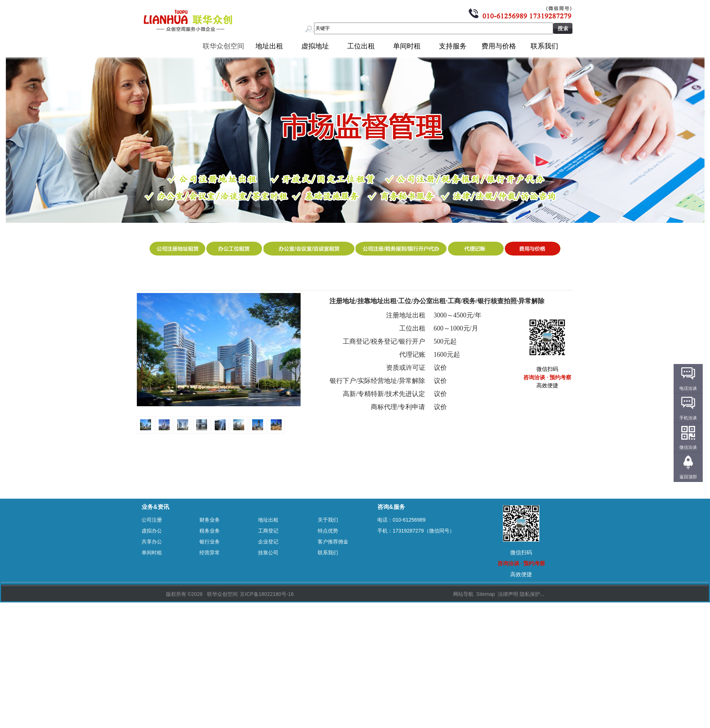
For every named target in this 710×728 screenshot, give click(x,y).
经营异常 (210, 553)
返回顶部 (688, 477)
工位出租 (361, 46)
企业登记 (268, 542)
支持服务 (453, 46)
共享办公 (152, 542)
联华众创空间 (223, 46)
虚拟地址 (315, 46)
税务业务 (210, 531)
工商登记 (268, 531)
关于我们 (328, 520)
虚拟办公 (152, 531)
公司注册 (152, 520)
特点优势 (328, 531)
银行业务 (210, 542)
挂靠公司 (268, 553)
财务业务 (210, 520)
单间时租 (407, 46)
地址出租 (269, 46)
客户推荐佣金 (333, 542)
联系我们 (544, 46)
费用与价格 (499, 46)
